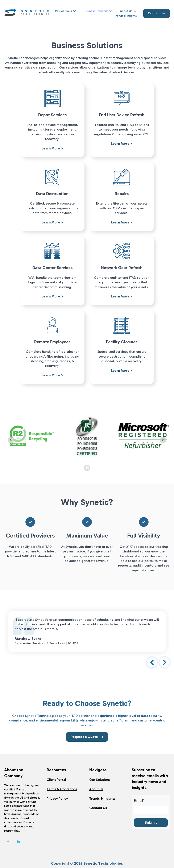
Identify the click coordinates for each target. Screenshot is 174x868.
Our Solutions (100, 780)
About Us (126, 11)
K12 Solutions (63, 11)
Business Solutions (96, 11)
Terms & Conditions (62, 789)
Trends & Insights (126, 16)
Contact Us (98, 808)
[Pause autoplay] (87, 468)
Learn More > (52, 148)
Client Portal (56, 780)
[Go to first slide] (163, 440)
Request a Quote (87, 737)
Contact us (157, 13)
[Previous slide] (11, 440)
